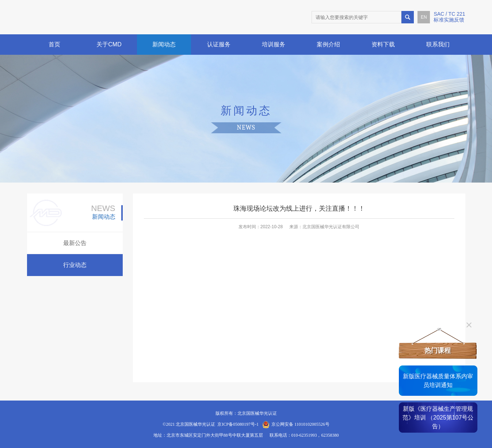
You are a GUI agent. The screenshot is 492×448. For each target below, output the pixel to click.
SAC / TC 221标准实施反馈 (449, 17)
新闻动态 (164, 44)
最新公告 (75, 243)
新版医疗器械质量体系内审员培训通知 (438, 381)
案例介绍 (328, 44)
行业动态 (75, 265)
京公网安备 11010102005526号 (300, 424)
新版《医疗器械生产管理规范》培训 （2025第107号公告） (438, 418)
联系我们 (438, 44)
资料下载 (383, 44)
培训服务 (274, 44)
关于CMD (109, 44)
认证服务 (219, 44)
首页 (54, 44)
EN (424, 17)
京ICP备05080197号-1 (238, 424)
